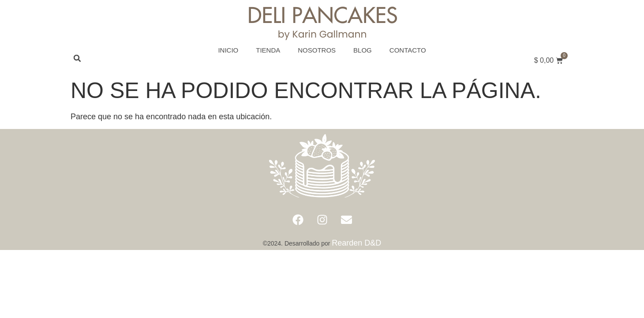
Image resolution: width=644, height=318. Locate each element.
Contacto (408, 50)
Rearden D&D (356, 243)
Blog (363, 50)
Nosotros (317, 50)
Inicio (228, 50)
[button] (77, 58)
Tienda (268, 50)
